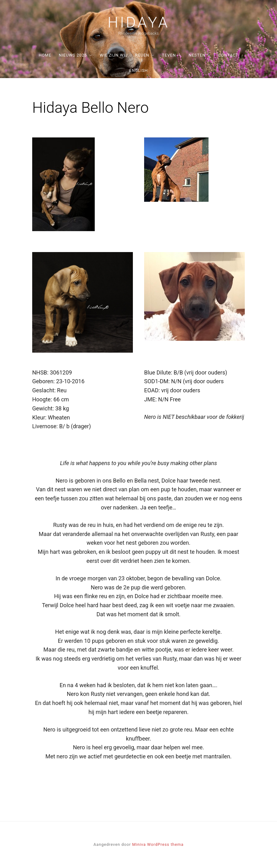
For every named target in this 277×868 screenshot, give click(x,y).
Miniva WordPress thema (158, 844)
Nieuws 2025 (73, 55)
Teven (169, 55)
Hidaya (138, 22)
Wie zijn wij (114, 55)
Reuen (142, 55)
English (138, 70)
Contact (228, 55)
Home (45, 55)
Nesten (197, 55)
